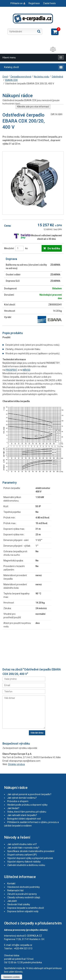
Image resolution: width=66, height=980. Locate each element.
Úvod (5, 77)
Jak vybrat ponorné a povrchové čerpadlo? (29, 794)
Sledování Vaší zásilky (19, 904)
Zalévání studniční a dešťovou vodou (26, 865)
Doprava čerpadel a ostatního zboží (26, 908)
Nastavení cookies (12, 977)
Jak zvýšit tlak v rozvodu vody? (23, 848)
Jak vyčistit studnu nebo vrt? (22, 844)
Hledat (39, 31)
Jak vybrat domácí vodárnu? (22, 798)
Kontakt (11, 884)
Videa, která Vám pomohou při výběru (27, 812)
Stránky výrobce (16, 764)
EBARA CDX (11, 80)
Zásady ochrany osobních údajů (24, 897)
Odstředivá (57, 77)
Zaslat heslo (49, 3)
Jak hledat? (13, 808)
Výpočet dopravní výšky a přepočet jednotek (30, 858)
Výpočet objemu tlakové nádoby (24, 862)
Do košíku (54, 248)
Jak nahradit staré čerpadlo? (22, 815)
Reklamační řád (15, 890)
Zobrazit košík (55, 32)
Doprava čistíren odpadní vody (23, 911)
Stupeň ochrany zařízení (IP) (22, 855)
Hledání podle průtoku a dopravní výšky (27, 805)
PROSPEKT (11, 370)
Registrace (34, 3)
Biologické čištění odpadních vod (24, 819)
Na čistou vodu (41, 77)
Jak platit (12, 901)
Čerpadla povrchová (21, 77)
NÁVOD (26, 370)
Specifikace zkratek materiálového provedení (31, 851)
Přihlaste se (16, 3)
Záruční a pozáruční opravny (22, 894)
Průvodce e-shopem (18, 801)
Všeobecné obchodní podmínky (24, 887)
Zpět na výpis (56, 114)
